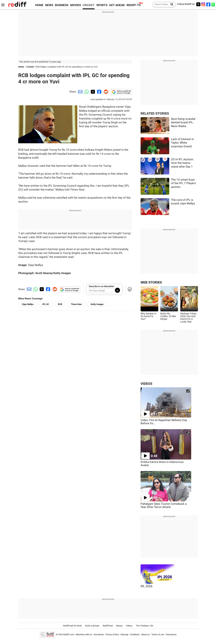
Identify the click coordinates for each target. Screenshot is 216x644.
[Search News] (171, 5)
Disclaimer (99, 634)
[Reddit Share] (105, 92)
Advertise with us (84, 634)
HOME (39, 5)
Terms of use (158, 634)
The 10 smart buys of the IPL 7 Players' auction (184, 183)
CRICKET (89, 5)
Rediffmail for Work (72, 626)
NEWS (49, 5)
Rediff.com (69, 634)
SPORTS (102, 5)
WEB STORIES (151, 282)
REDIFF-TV (134, 5)
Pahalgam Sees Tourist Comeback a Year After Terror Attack (164, 505)
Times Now (76, 304)
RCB (60, 304)
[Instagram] (203, 4)
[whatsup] (213, 4)
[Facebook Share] (99, 92)
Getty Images (97, 304)
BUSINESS (62, 5)
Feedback (135, 634)
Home (21, 67)
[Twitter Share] (92, 92)
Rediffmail (108, 626)
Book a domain (92, 626)
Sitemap (124, 634)
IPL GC (46, 304)
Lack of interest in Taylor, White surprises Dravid (182, 143)
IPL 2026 (146, 586)
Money (119, 626)
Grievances (171, 634)
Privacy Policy (112, 634)
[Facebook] (208, 4)
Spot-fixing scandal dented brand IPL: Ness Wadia (183, 123)
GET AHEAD (117, 5)
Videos (129, 626)
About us (145, 634)
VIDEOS (146, 384)
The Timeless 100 (144, 626)
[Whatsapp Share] (86, 92)
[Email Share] (80, 92)
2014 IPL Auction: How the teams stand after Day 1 (182, 163)
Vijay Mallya (28, 304)
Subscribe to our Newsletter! (101, 286)
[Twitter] (198, 4)
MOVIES (76, 5)
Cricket (30, 67)
